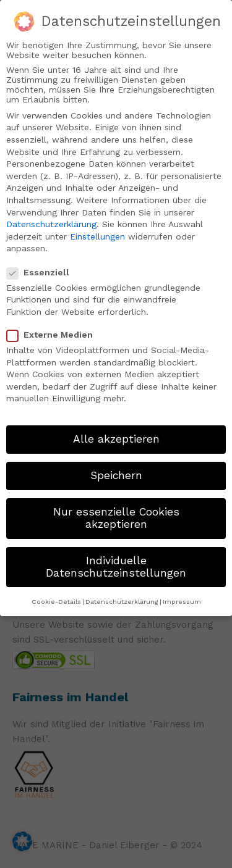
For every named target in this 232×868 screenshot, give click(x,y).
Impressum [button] (182, 597)
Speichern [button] (116, 470)
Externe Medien (55, 330)
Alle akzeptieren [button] (116, 434)
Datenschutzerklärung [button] (122, 597)
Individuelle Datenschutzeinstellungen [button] (116, 562)
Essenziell (43, 267)
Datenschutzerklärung (51, 219)
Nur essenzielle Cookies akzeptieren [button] (116, 514)
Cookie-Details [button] (56, 597)
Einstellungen (97, 232)
